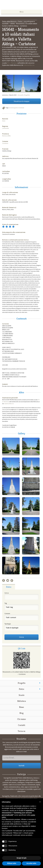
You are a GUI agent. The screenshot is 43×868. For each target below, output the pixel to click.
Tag (6, 603)
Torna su (21, 731)
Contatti (22, 725)
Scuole (21, 695)
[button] (40, 802)
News (21, 707)
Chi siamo (21, 719)
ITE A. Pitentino (12, 63)
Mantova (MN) (6, 136)
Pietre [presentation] (9, 587)
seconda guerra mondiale (17, 108)
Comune (7, 613)
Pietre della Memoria (22, 5)
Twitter (8, 580)
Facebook (4, 580)
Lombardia (6, 128)
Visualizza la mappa (21, 101)
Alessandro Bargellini (24, 95)
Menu (22, 12)
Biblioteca (22, 701)
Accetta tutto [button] (31, 863)
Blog (21, 713)
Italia (4, 121)
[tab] (9, 587)
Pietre (21, 689)
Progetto (22, 683)
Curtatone (5, 143)
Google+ (12, 580)
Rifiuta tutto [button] (12, 863)
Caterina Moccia (29, 65)
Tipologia (8, 624)
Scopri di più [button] (21, 858)
